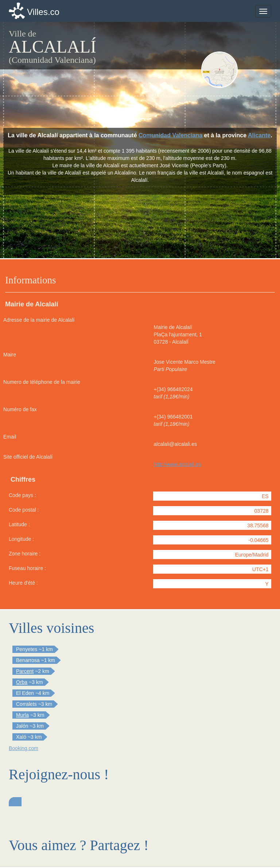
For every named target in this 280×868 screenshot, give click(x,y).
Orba (22, 682)
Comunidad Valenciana (170, 135)
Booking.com (24, 748)
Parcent (25, 671)
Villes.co (43, 12)
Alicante (259, 135)
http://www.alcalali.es (178, 464)
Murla (22, 715)
